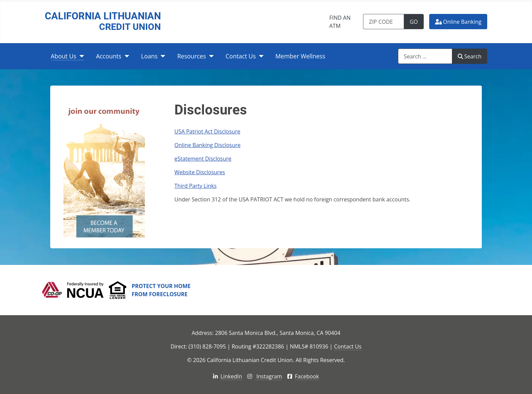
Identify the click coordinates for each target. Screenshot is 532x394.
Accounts (109, 56)
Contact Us (241, 56)
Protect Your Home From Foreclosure (161, 290)
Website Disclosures (200, 172)
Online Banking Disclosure (207, 145)
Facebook (303, 376)
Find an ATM (340, 22)
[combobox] (425, 56)
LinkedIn (228, 376)
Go (416, 21)
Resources (191, 56)
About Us (64, 56)
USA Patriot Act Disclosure (207, 131)
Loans (149, 56)
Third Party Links (195, 186)
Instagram (265, 376)
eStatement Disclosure (203, 159)
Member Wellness (300, 56)
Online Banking (458, 22)
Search (470, 56)
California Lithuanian (103, 21)
